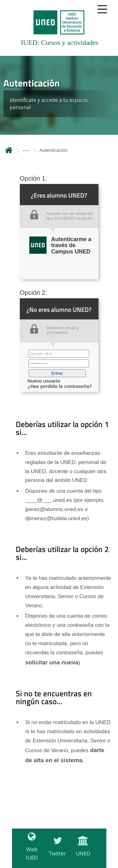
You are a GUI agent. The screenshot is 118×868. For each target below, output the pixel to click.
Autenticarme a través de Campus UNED (71, 245)
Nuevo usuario (44, 381)
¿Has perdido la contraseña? (60, 386)
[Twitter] (56, 850)
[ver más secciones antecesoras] (26, 150)
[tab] (59, 28)
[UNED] (81, 850)
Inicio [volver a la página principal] (9, 150)
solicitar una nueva (52, 662)
